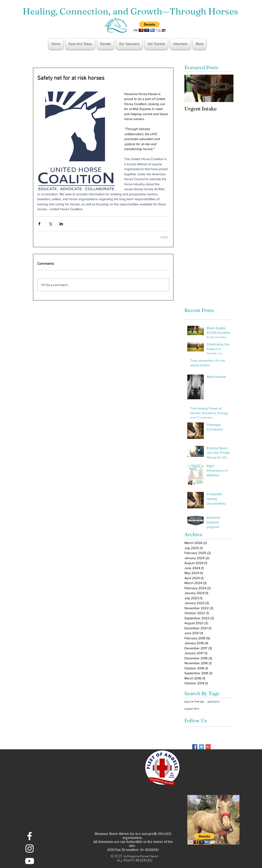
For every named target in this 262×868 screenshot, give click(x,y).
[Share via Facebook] (39, 224)
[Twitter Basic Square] (201, 747)
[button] (150, 27)
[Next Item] (226, 88)
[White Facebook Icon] (30, 836)
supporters (192, 708)
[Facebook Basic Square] (195, 747)
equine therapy (195, 701)
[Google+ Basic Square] (208, 747)
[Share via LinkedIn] (61, 224)
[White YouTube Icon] (30, 861)
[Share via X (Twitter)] (50, 224)
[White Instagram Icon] (30, 849)
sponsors (214, 701)
